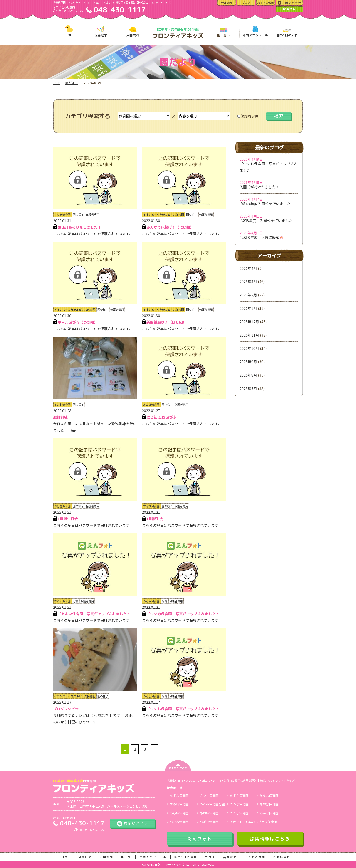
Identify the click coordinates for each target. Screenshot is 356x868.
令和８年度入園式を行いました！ (267, 204)
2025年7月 (248, 388)
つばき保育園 (209, 822)
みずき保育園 (239, 795)
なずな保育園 (179, 795)
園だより (72, 83)
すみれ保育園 (179, 804)
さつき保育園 (209, 795)
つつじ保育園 (239, 804)
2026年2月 (248, 295)
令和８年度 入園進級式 (261, 237)
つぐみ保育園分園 (212, 804)
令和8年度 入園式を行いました (266, 220)
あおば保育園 (269, 804)
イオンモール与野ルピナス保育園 (253, 822)
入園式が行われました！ (259, 187)
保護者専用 (248, 116)
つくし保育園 (239, 813)
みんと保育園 (269, 813)
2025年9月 (248, 362)
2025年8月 (248, 375)
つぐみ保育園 (179, 822)
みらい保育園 (179, 813)
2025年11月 (249, 335)
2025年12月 (249, 322)
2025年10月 (249, 348)
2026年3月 (248, 281)
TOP (56, 83)
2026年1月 (248, 308)
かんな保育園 (269, 795)
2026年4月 (248, 268)
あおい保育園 (209, 813)
